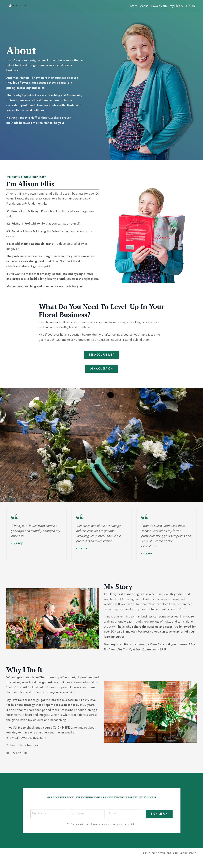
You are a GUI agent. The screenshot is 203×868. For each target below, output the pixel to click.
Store (134, 6)
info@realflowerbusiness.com (26, 746)
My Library (176, 6)
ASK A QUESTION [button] (102, 376)
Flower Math (159, 6)
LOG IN (191, 6)
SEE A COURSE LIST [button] (101, 362)
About (144, 6)
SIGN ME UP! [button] (159, 822)
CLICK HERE (62, 736)
